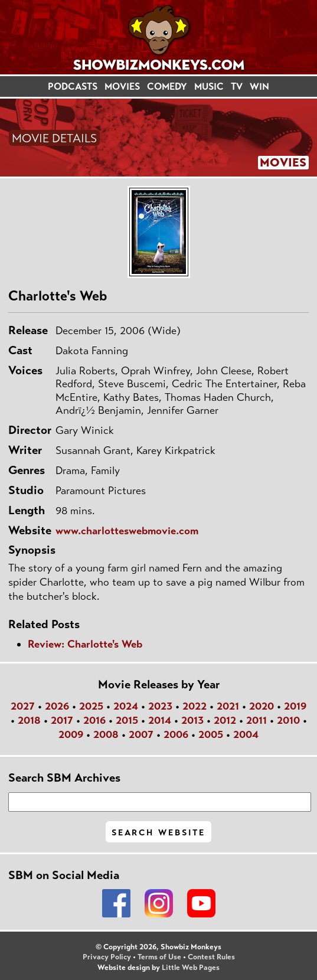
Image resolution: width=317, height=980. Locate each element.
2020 (262, 706)
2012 (225, 720)
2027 (23, 706)
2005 (211, 734)
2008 (106, 734)
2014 (160, 720)
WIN (259, 86)
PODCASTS (73, 86)
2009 (71, 734)
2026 (57, 706)
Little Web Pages (191, 968)
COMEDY (167, 86)
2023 (160, 706)
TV (237, 86)
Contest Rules (211, 957)
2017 (62, 720)
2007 (141, 734)
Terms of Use (159, 957)
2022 (195, 706)
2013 (192, 720)
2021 (228, 706)
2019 (295, 706)
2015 (127, 720)
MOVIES (122, 86)
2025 (91, 706)
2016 (94, 720)
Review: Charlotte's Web (85, 644)
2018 (29, 720)
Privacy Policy (107, 957)
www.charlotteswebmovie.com (127, 531)
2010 (288, 720)
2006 (176, 734)
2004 (246, 734)
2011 (256, 720)
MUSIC (209, 86)
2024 (126, 706)
